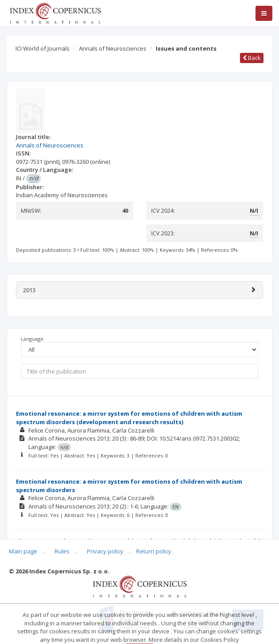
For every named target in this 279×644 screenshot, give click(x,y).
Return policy (154, 551)
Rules (62, 551)
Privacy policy (105, 551)
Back (252, 58)
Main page (23, 551)
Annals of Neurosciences (113, 48)
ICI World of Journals (43, 48)
